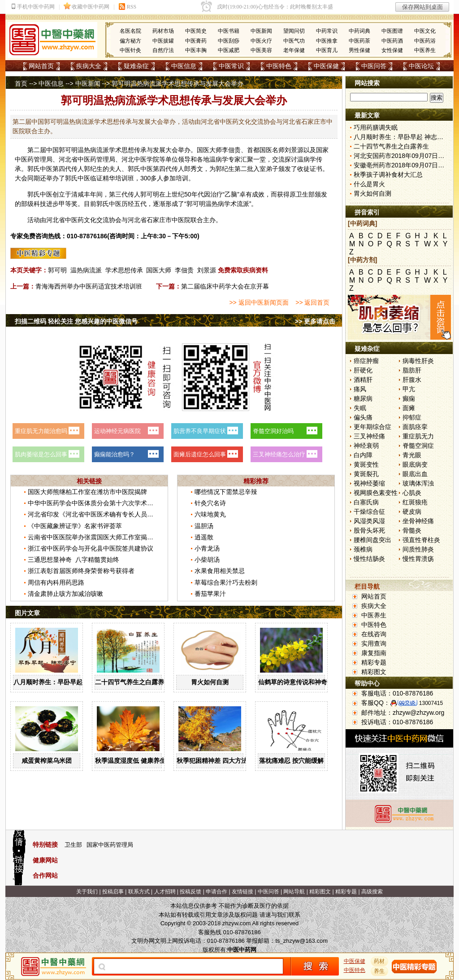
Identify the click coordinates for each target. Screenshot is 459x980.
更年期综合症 (372, 427)
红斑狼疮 (415, 502)
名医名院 (130, 31)
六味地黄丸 (210, 514)
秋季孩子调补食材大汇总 (388, 175)
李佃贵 (231, 150)
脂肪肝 (412, 370)
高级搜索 (372, 892)
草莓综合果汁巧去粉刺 (226, 582)
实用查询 (374, 643)
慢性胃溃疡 (418, 559)
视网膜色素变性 (376, 493)
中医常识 (231, 66)
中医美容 (261, 50)
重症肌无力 (418, 436)
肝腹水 (412, 380)
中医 (21, 159)
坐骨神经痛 (418, 521)
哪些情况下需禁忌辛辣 (226, 492)
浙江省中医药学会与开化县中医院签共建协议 (91, 548)
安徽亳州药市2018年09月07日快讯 (402, 165)
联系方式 (139, 892)
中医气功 (294, 41)
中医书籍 (229, 31)
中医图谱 (392, 31)
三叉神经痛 (369, 436)
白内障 (363, 455)
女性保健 (392, 50)
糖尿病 (363, 398)
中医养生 (425, 50)
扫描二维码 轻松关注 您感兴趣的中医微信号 (76, 321)
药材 (380, 961)
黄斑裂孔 (366, 474)
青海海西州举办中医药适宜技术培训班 (89, 286)
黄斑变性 (366, 464)
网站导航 (294, 892)
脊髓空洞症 (418, 446)
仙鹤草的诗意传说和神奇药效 (299, 682)
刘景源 (207, 270)
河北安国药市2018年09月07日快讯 (402, 156)
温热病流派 (86, 270)
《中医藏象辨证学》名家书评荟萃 (75, 526)
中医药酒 (392, 41)
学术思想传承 (124, 270)
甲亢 (409, 389)
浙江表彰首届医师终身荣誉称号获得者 (81, 571)
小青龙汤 (207, 548)
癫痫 (409, 398)
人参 (163, 178)
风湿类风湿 (369, 521)
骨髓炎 (412, 530)
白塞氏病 (366, 502)
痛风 (360, 389)
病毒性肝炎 (418, 361)
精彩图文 (374, 672)
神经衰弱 (366, 446)
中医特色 (279, 66)
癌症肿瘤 (366, 361)
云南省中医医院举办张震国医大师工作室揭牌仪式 (97, 537)
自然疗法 (163, 50)
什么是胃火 (369, 184)
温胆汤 (204, 526)
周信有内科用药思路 (56, 582)
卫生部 (73, 845)
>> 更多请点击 (315, 321)
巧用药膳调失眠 (376, 127)
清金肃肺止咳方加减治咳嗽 (65, 594)
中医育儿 (327, 50)
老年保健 (294, 50)
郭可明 (57, 270)
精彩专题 (374, 662)
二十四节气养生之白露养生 (133, 682)
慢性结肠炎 (369, 559)
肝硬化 (363, 370)
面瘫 (409, 408)
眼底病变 (415, 464)
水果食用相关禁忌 (220, 571)
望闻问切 (294, 31)
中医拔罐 (163, 41)
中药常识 (327, 31)
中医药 (87, 159)
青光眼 (412, 455)
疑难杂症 (136, 66)
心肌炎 (412, 493)
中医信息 (184, 66)
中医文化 (425, 31)
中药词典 (359, 31)
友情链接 (242, 892)
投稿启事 (113, 892)
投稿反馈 (191, 892)
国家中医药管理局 (110, 845)
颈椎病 (363, 549)
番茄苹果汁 (210, 594)
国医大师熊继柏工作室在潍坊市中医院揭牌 (87, 492)
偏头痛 (363, 417)
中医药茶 (359, 41)
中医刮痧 (229, 41)
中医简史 (196, 31)
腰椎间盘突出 (372, 540)
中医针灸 (130, 50)
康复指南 (374, 653)
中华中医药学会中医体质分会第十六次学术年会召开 (100, 503)
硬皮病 (412, 512)
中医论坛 (421, 66)
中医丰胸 (196, 50)
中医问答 (374, 66)
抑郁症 (412, 417)
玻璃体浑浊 (418, 483)
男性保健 (359, 50)
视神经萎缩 (369, 483)
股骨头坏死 (369, 530)
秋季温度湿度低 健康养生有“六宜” (143, 761)
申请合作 (217, 892)
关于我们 (87, 892)
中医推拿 (327, 41)
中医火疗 (261, 41)
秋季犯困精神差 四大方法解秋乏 (221, 761)
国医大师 (159, 270)
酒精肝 (363, 380)
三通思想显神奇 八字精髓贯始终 (74, 560)
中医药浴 (425, 41)
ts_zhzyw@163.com (301, 941)
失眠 (360, 408)
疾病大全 (89, 66)
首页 (21, 83)
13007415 (431, 703)
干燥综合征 (369, 512)
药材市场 (163, 31)
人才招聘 (165, 892)
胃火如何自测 (210, 682)
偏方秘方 (130, 41)
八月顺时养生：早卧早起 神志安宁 (61, 682)
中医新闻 (261, 31)
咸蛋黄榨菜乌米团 (47, 761)
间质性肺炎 (418, 549)
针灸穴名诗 (210, 503)
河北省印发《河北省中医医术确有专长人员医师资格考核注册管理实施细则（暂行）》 (147, 514)
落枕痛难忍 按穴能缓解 (291, 761)
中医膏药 (196, 41)
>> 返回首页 (312, 302)
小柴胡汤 (207, 560)
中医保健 (326, 66)
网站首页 (41, 66)
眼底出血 (415, 474)
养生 (380, 971)
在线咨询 (374, 634)
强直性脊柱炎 (421, 540)
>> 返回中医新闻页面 (259, 302)
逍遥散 (204, 537)
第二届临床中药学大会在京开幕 (225, 286)
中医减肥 (229, 50)
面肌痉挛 (415, 427)
